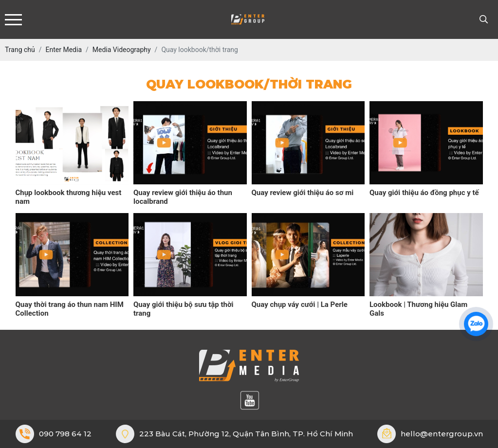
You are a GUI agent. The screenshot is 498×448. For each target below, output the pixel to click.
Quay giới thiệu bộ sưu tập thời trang (184, 309)
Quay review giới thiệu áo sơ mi (303, 193)
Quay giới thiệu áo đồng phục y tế (424, 193)
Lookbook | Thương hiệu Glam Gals (418, 309)
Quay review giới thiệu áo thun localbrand (183, 197)
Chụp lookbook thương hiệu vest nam (69, 197)
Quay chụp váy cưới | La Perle (300, 305)
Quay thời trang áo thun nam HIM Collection (70, 309)
